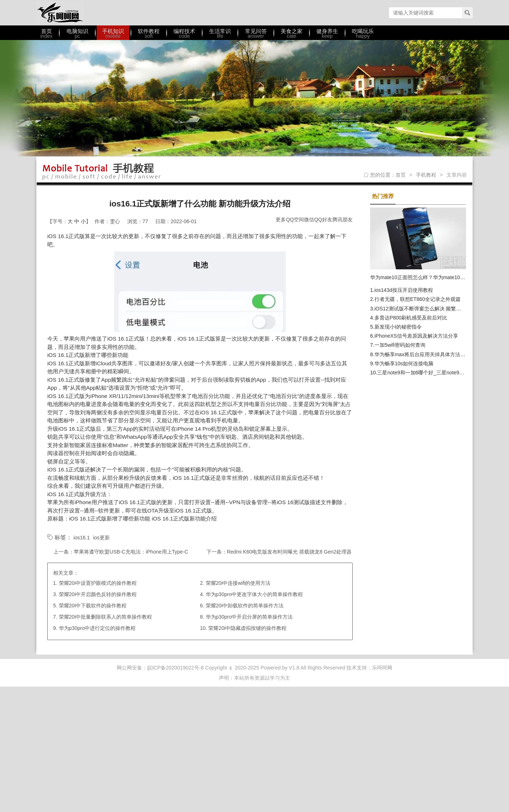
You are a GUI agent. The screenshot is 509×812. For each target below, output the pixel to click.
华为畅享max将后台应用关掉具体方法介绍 (422, 354)
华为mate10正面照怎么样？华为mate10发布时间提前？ (433, 277)
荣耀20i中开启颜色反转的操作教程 (98, 594)
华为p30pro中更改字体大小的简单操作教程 (254, 594)
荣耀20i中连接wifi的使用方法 (238, 583)
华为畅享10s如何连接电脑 (404, 363)
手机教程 (426, 175)
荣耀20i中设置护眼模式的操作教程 (98, 583)
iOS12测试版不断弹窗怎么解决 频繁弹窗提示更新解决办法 (441, 309)
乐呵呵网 (60, 13)
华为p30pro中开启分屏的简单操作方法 (249, 617)
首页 (401, 175)
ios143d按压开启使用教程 (404, 290)
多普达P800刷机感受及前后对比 (411, 318)
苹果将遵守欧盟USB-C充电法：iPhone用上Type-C (131, 552)
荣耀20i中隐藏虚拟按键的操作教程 (247, 628)
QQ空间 (295, 220)
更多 (281, 220)
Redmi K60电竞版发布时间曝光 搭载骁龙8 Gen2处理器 (289, 552)
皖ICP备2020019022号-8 (176, 668)
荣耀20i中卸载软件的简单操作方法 (245, 606)
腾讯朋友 (342, 220)
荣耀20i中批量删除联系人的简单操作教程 (106, 617)
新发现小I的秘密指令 (398, 327)
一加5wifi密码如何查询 (400, 345)
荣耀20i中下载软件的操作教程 (93, 606)
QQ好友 (323, 220)
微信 (309, 220)
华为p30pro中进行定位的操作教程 (97, 628)
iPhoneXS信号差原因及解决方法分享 (416, 336)
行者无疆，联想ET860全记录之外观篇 (418, 299)
